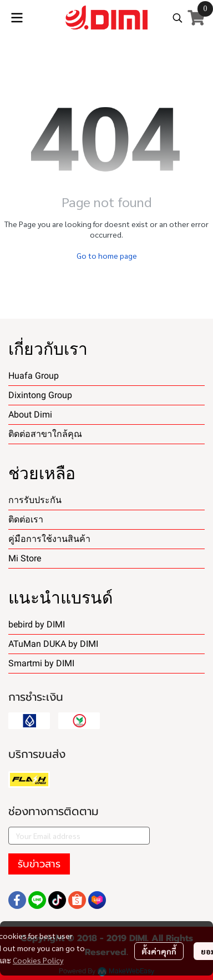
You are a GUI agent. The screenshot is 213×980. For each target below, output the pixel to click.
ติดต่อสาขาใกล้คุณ (45, 434)
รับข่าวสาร (39, 864)
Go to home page (107, 255)
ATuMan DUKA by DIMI (53, 644)
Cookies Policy (38, 960)
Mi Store (25, 558)
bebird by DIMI (37, 624)
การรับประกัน (35, 500)
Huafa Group (34, 376)
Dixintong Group (40, 395)
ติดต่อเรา (26, 519)
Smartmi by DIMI (41, 663)
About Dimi (30, 414)
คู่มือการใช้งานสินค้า (49, 539)
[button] (177, 18)
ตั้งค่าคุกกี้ (159, 951)
